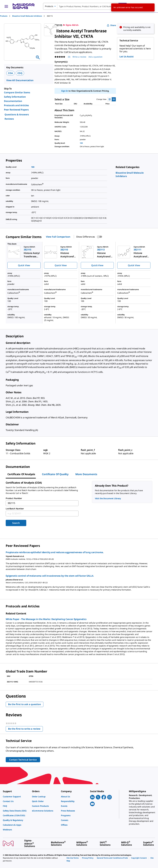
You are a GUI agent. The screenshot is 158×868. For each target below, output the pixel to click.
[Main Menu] (6, 6)
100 (81, 143)
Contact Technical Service (23, 760)
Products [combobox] (49, 6)
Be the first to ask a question (25, 704)
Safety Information (15, 97)
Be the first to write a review (25, 729)
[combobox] (85, 6)
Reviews (9, 119)
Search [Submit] (16, 523)
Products (4, 16)
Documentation (13, 101)
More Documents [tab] (86, 474)
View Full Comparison (58, 237)
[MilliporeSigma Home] (24, 6)
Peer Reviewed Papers (16, 110)
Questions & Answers (17, 114)
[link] (16, 797)
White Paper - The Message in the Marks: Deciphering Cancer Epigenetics (46, 619)
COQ (20, 73)
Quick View (24, 265)
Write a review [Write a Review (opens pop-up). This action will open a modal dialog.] (79, 57)
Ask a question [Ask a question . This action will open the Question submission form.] (95, 57)
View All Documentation (20, 80)
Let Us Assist (126, 57)
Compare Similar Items (17, 92)
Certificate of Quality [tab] (55, 474)
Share (111, 25)
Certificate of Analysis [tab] (21, 474)
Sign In (65, 91)
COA (10, 73)
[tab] (6, 16)
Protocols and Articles (16, 105)
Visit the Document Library (108, 498)
